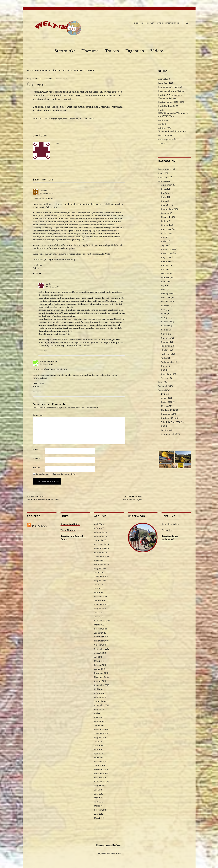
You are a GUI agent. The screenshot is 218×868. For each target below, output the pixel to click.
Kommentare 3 (61, 79)
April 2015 (99, 802)
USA (163, 370)
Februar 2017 (100, 721)
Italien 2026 (167, 402)
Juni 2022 (99, 589)
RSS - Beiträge (39, 526)
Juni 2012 (99, 814)
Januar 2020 (100, 633)
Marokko (165, 278)
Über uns (90, 51)
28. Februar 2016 (52, 287)
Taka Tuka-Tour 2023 (171, 422)
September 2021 (102, 605)
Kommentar (38, 415)
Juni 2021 (99, 617)
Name (36, 450)
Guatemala (166, 229)
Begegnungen (43, 70)
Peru (163, 310)
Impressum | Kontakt (144, 23)
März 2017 (99, 717)
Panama (165, 306)
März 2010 (99, 818)
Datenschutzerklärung (168, 23)
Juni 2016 (99, 745)
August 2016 (100, 737)
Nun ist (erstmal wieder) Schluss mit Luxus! (43, 498)
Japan (164, 245)
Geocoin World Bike (70, 524)
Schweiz (165, 326)
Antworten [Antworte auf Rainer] (37, 273)
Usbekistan (167, 374)
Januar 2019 (100, 669)
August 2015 (100, 786)
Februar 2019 (100, 665)
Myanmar (166, 286)
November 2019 (101, 641)
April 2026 (99, 524)
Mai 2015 (98, 798)
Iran (163, 237)
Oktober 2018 (100, 681)
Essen (161, 173)
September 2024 (102, 556)
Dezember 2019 (101, 637)
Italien (164, 241)
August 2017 (100, 709)
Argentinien (167, 185)
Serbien (165, 330)
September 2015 (102, 782)
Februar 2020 (101, 629)
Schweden (166, 322)
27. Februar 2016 (46, 193)
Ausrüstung (164, 79)
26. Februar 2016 (46, 79)
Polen (164, 314)
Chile (164, 197)
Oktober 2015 (100, 778)
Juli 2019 (98, 657)
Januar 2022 (100, 601)
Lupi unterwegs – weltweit (170, 87)
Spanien (165, 342)
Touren (112, 51)
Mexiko (165, 281)
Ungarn (165, 366)
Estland (165, 221)
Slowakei (165, 334)
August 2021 (100, 609)
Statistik (162, 124)
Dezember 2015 (101, 770)
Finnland (166, 225)
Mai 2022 (99, 593)
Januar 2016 (100, 766)
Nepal (164, 290)
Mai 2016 (98, 750)
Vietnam (165, 378)
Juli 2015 (98, 790)
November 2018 (101, 677)
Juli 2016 (98, 741)
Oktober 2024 (100, 552)
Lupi (160, 382)
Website (36, 468)
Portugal (165, 318)
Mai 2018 (98, 689)
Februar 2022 (100, 597)
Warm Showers (68, 530)
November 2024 (102, 548)
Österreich (166, 302)
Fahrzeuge (163, 177)
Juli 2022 (98, 585)
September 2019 (102, 649)
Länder (56, 70)
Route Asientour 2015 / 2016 (171, 102)
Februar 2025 (100, 536)
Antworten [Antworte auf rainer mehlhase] (37, 392)
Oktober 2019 (100, 645)
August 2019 (100, 653)
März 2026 (99, 528)
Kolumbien (166, 261)
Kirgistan (166, 257)
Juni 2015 (99, 794)
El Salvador (166, 217)
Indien (164, 233)
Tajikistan (166, 346)
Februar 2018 (100, 697)
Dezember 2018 (101, 673)
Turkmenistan (168, 362)
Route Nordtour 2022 (168, 106)
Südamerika (167, 414)
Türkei (164, 358)
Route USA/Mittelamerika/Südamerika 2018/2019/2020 (173, 113)
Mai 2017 (98, 713)
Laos (163, 269)
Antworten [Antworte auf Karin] (43, 351)
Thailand (79, 70)
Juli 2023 (99, 572)
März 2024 (99, 560)
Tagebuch (135, 51)
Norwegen (166, 298)
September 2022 (102, 576)
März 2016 (99, 758)
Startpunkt (65, 51)
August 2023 (100, 568)
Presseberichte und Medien (171, 91)
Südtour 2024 (168, 418)
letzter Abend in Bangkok (133, 498)
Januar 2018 (100, 701)
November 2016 (101, 729)
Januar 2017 (100, 725)
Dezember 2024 (102, 544)
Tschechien (166, 354)
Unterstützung (165, 135)
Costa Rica (166, 205)
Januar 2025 (100, 540)
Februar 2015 (100, 810)
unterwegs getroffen (168, 139)
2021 (163, 394)
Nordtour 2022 (168, 410)
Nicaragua (166, 294)
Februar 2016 (100, 762)
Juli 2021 (98, 613)
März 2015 (99, 806)
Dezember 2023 (102, 564)
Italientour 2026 (166, 83)
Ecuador (165, 213)
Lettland (165, 274)
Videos (157, 51)
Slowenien (166, 338)
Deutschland (167, 209)
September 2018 (102, 685)
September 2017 (102, 705)
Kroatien (165, 265)
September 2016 (102, 733)
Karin (43, 135)
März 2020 (99, 625)
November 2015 (101, 774)
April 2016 (99, 754)
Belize (164, 189)
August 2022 (100, 580)
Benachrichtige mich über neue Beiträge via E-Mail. (56, 474)
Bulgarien (166, 193)
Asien (30, 70)
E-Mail (36, 459)
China (164, 201)
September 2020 (102, 621)
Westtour (166, 430)
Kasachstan (167, 253)
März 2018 (99, 693)
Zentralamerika (168, 434)
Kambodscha (168, 249)
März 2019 (99, 661)
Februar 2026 (100, 532)
